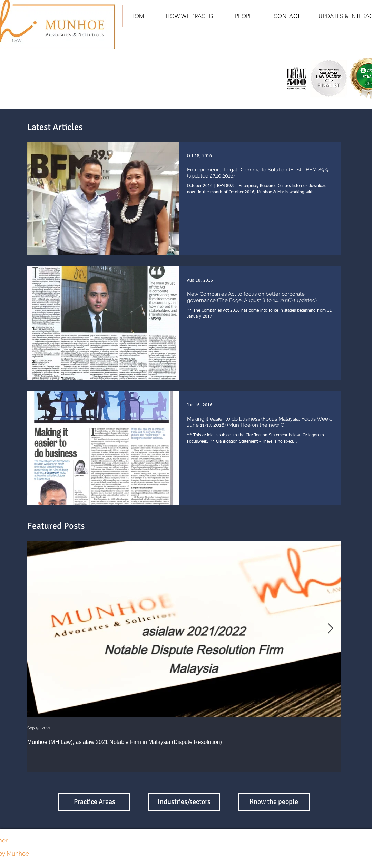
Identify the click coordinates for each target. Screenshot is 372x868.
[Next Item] (330, 629)
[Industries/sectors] (184, 802)
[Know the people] (274, 802)
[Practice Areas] (94, 802)
